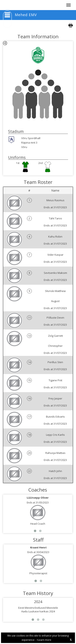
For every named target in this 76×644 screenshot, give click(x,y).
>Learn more (44, 640)
